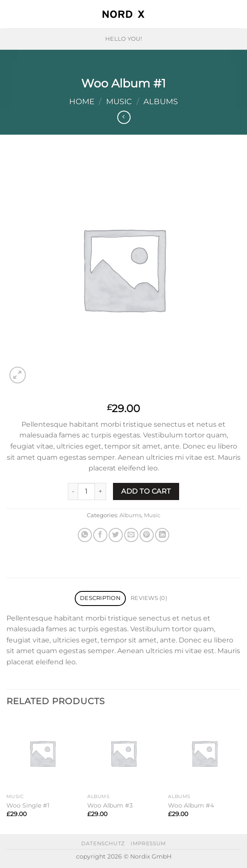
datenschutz (103, 843)
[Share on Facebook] (100, 535)
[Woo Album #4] (204, 753)
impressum (148, 843)
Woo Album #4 (191, 805)
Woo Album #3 (110, 805)
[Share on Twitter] (116, 535)
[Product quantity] (86, 491)
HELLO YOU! (123, 39)
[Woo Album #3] (123, 753)
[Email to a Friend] (131, 535)
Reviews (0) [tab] (149, 598)
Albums (161, 101)
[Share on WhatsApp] (85, 535)
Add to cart (146, 491)
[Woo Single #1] (43, 753)
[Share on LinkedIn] (162, 535)
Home (82, 101)
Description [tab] (100, 598)
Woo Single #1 (28, 805)
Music (119, 101)
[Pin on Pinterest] (147, 535)
